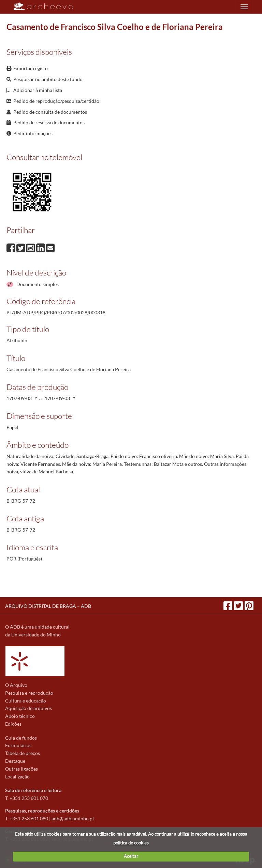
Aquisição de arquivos (28, 708)
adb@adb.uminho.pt (73, 818)
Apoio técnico (20, 716)
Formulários (18, 745)
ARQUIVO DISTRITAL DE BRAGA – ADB (48, 606)
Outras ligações (21, 769)
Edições (13, 724)
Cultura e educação (26, 701)
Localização (17, 777)
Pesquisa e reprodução (29, 693)
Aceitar (131, 856)
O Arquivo (16, 685)
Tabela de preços (23, 753)
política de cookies (131, 843)
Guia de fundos (21, 738)
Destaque (15, 761)
